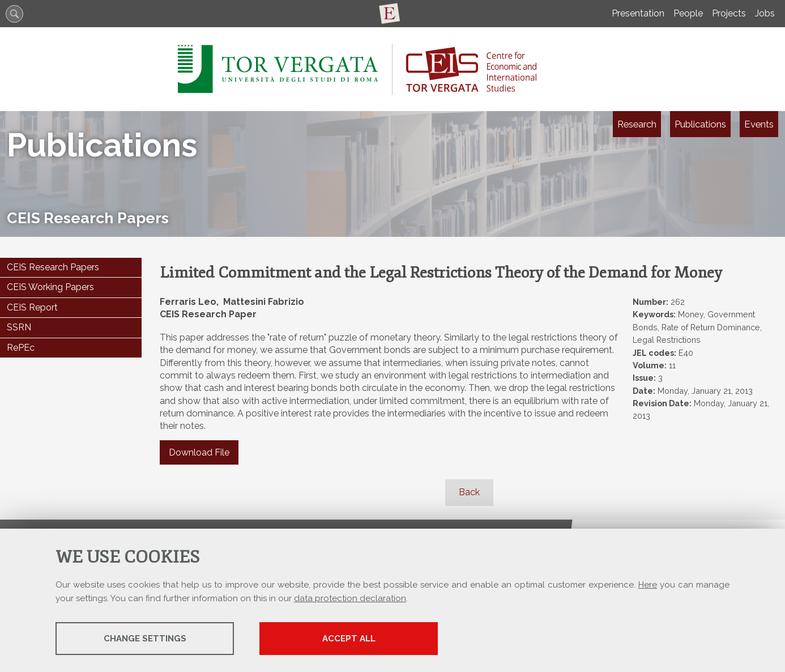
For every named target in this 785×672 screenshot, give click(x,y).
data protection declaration (350, 598)
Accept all (349, 639)
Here (648, 585)
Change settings (145, 639)
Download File (199, 452)
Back (469, 492)
